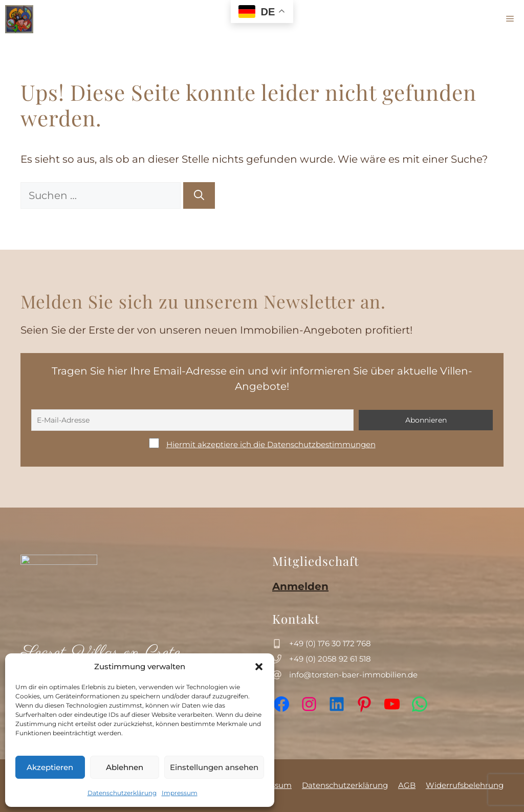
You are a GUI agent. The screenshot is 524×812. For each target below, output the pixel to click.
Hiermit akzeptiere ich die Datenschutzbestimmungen (271, 444)
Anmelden (300, 586)
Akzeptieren (50, 767)
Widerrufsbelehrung (465, 785)
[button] (259, 667)
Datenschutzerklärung (122, 793)
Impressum (180, 793)
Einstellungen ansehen (214, 767)
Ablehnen (125, 767)
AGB (407, 785)
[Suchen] (199, 195)
